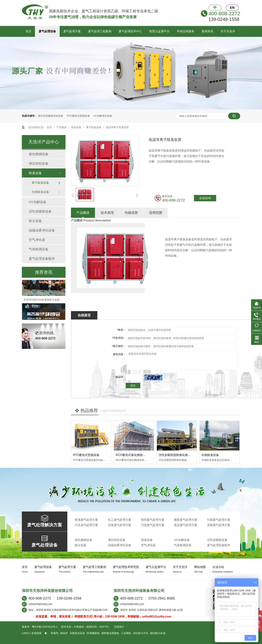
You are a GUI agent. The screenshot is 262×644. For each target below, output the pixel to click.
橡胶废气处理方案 (186, 520)
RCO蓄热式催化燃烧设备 (132, 455)
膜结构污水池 (158, 633)
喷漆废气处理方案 (86, 520)
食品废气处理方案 (186, 525)
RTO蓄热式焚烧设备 (78, 116)
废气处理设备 (47, 31)
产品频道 (62, 127)
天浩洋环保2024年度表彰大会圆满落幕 (45, 301)
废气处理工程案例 (100, 31)
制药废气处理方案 (153, 520)
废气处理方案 (72, 31)
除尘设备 (35, 221)
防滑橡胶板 (93, 633)
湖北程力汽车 (141, 633)
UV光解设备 (38, 202)
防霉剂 (55, 633)
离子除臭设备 (94, 127)
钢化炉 (64, 633)
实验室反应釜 (77, 633)
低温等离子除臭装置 (117, 127)
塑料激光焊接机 (110, 633)
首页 (28, 31)
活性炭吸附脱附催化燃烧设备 (178, 455)
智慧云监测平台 (159, 31)
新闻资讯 (207, 31)
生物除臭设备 (210, 455)
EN (232, 8)
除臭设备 (77, 127)
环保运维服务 (186, 31)
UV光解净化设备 (103, 116)
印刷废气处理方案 (219, 520)
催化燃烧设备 (39, 154)
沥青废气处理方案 (219, 525)
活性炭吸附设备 (40, 211)
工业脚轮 (126, 633)
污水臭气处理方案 (86, 525)
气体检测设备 (39, 249)
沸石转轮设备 (39, 164)
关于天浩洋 (228, 31)
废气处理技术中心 (130, 31)
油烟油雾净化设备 (42, 230)
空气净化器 (37, 240)
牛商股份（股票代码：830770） (92, 627)
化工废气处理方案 (120, 520)
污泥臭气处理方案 (153, 525)
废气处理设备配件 (42, 259)
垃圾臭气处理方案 (120, 525)
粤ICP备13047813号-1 (45, 627)
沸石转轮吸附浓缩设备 (51, 116)
